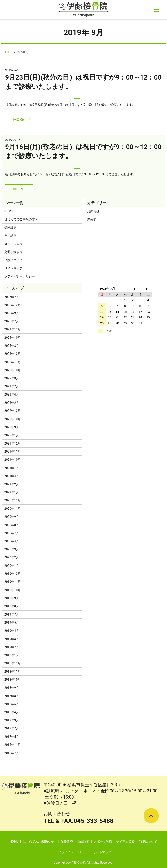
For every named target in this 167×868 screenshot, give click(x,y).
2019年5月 (12, 623)
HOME (9, 211)
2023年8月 (12, 378)
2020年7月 (12, 533)
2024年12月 (13, 329)
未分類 (92, 219)
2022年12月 (13, 411)
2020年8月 (12, 525)
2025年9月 (12, 313)
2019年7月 (12, 614)
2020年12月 (13, 500)
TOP (7, 52)
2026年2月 (12, 297)
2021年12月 (13, 443)
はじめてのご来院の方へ (21, 219)
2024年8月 (12, 346)
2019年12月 (13, 574)
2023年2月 (12, 403)
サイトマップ (13, 268)
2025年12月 (13, 305)
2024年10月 (13, 338)
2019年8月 (12, 606)
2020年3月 (12, 549)
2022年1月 (12, 435)
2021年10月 (13, 460)
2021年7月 (12, 468)
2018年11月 (13, 672)
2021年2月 (12, 484)
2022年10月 (13, 419)
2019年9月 (12, 598)
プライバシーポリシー (20, 276)
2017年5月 (12, 737)
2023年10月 (13, 370)
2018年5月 (12, 704)
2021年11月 (13, 452)
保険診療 (10, 228)
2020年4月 (12, 541)
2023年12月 (13, 354)
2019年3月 (12, 639)
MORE (19, 119)
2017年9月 (12, 720)
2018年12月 (13, 663)
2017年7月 (12, 728)
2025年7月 (12, 321)
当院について (13, 260)
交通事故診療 (13, 252)
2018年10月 (13, 680)
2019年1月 (12, 655)
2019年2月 (12, 647)
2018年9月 (12, 688)
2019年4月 (12, 631)
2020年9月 (12, 517)
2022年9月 (12, 427)
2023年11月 (13, 362)
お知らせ (93, 211)
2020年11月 (13, 509)
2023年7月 (12, 386)
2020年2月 (12, 557)
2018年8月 (12, 696)
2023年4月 (12, 394)
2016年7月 (12, 753)
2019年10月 (13, 590)
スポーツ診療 (13, 244)
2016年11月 (13, 745)
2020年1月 (12, 566)
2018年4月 (12, 712)
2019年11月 (13, 582)
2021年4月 (12, 476)
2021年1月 (12, 492)
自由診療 (10, 236)
